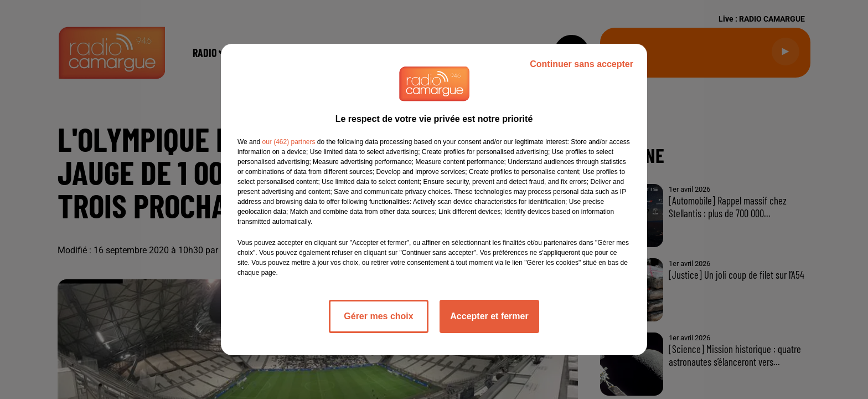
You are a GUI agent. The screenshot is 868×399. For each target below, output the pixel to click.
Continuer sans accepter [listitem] (582, 64)
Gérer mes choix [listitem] (378, 316)
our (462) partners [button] (288, 142)
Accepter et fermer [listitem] (489, 316)
